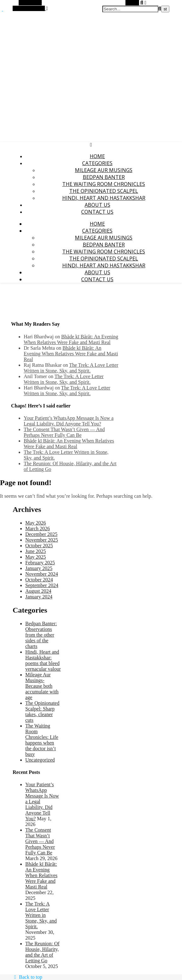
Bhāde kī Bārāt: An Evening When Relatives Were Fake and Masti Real (71, 339)
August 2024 (38, 591)
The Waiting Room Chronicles (104, 184)
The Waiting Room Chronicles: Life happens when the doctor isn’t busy (42, 740)
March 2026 (38, 529)
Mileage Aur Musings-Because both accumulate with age (42, 686)
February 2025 (40, 563)
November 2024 (42, 574)
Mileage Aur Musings (104, 170)
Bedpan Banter (104, 177)
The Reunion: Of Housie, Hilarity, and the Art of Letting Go (42, 952)
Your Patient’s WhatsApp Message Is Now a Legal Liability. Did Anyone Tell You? (69, 421)
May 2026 (36, 523)
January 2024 (39, 597)
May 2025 (36, 557)
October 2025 (39, 546)
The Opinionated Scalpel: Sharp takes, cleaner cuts (42, 712)
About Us (97, 205)
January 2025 (39, 568)
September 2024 (42, 585)
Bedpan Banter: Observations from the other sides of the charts (41, 635)
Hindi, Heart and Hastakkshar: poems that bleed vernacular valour (43, 660)
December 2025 (41, 534)
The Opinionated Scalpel (104, 191)
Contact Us (97, 212)
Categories (97, 163)
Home (97, 156)
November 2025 (42, 540)
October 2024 (39, 580)
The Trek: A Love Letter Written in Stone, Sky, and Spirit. (71, 368)
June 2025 (36, 551)
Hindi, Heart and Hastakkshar (104, 198)
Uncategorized (40, 760)
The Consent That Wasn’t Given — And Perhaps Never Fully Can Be (64, 432)
